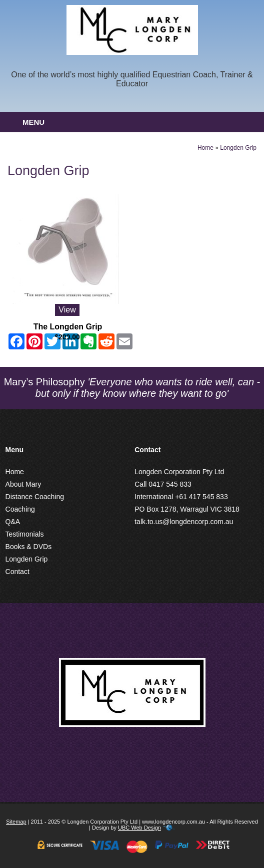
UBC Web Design (139, 828)
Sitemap (16, 822)
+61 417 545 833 (201, 497)
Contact (17, 572)
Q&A (13, 522)
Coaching (20, 509)
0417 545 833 (170, 484)
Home (205, 148)
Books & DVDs (29, 547)
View (67, 310)
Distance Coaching (35, 497)
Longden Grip (238, 148)
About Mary (23, 484)
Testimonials (25, 534)
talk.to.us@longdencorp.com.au (184, 522)
